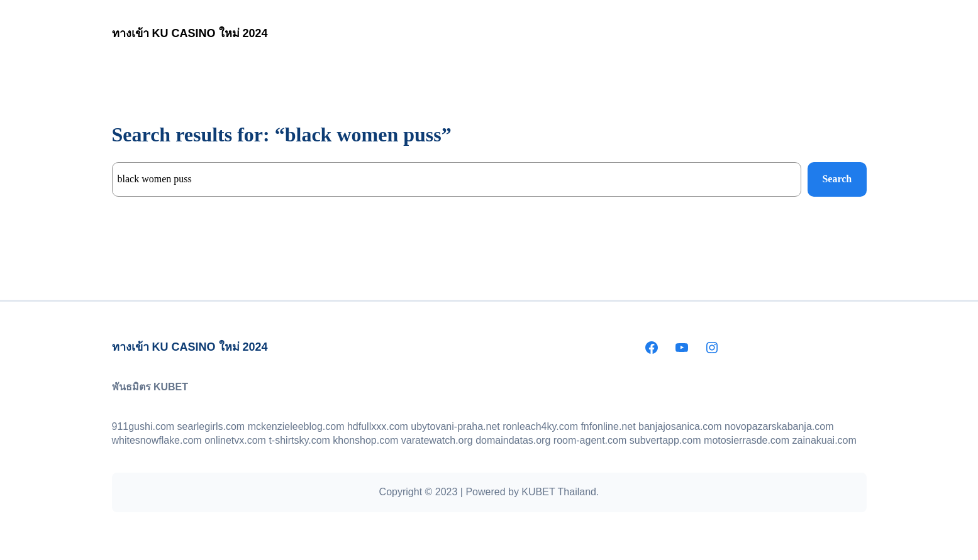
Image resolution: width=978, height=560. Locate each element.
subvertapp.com (665, 440)
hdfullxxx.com (378, 426)
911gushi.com (143, 426)
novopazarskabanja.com (779, 426)
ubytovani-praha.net (455, 426)
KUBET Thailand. (560, 492)
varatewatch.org (437, 440)
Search (837, 179)
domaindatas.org (513, 440)
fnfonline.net (608, 426)
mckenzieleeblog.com (296, 426)
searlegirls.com (211, 426)
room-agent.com (590, 440)
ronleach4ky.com (540, 426)
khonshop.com (365, 440)
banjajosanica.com (680, 426)
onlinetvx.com (235, 440)
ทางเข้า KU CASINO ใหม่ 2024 (190, 33)
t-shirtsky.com (299, 440)
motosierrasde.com (747, 440)
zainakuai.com (825, 440)
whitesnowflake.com (157, 440)
